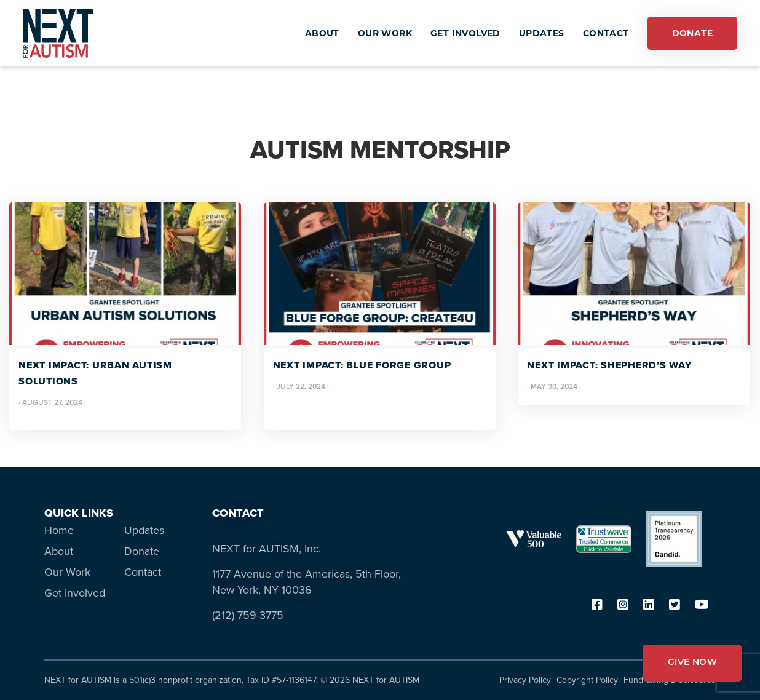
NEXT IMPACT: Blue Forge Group (362, 365)
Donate (142, 551)
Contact (143, 572)
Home (59, 530)
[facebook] (597, 606)
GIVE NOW (692, 663)
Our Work (67, 572)
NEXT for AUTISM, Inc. (267, 549)
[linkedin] (649, 606)
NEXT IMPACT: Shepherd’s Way (609, 365)
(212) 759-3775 (248, 615)
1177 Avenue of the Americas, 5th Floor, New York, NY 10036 (307, 582)
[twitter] (675, 606)
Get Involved (75, 593)
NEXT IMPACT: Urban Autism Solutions (95, 373)
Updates (144, 530)
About (59, 551)
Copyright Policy (587, 680)
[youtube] (702, 606)
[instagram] (623, 606)
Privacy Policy (525, 680)
